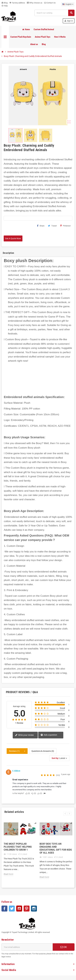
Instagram (34, 909)
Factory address (17, 3)
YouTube (19, 909)
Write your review (24, 735)
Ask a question (49, 735)
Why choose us (35, 3)
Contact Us (50, 3)
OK (64, 947)
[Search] (54, 13)
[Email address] (27, 947)
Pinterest (65, 226)
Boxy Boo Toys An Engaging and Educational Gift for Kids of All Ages (56, 848)
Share (41, 226)
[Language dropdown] (68, 4)
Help (5, 6)
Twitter (12, 909)
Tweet (52, 226)
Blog (5, 3)
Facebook (4, 909)
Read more (8, 874)
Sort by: (55, 758)
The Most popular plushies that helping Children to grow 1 (18, 847)
